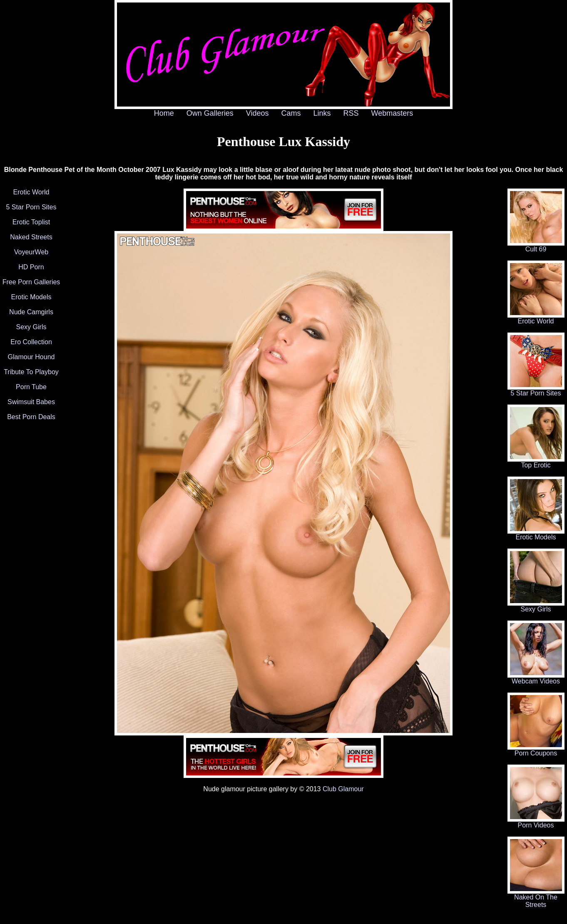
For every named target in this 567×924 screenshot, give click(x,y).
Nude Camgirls (31, 312)
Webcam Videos (536, 678)
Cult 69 (536, 246)
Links (322, 113)
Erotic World (31, 192)
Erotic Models (31, 297)
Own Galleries (210, 113)
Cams (291, 113)
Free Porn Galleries (31, 282)
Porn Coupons (536, 750)
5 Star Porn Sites (31, 207)
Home (164, 113)
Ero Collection (31, 342)
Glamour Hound (31, 357)
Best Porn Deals (31, 417)
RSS (351, 113)
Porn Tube (31, 387)
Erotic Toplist (31, 222)
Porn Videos (536, 822)
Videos (257, 113)
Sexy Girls (31, 327)
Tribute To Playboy (31, 372)
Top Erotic (536, 462)
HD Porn (31, 267)
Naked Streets (31, 237)
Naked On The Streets (536, 898)
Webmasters (392, 113)
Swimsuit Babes (31, 402)
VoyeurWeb (31, 252)
